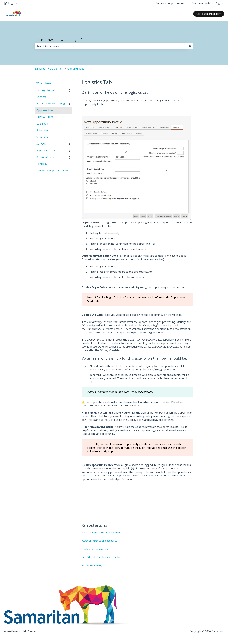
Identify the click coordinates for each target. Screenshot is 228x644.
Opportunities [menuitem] (45, 110)
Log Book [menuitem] (42, 124)
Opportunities (76, 69)
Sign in (220, 3)
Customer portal (201, 3)
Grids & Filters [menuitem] (45, 117)
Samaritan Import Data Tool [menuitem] (53, 171)
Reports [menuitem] (41, 97)
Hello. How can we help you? (59, 40)
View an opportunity (92, 565)
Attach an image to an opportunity (99, 541)
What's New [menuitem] (44, 83)
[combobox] (111, 46)
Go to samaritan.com (209, 14)
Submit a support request (171, 3)
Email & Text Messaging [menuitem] (51, 104)
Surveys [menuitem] (41, 144)
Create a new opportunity (95, 549)
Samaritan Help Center (48, 69)
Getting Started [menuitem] (46, 90)
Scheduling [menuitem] (43, 130)
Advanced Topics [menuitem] (46, 157)
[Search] (190, 46)
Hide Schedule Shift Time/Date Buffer (101, 557)
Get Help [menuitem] (42, 164)
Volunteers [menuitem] (43, 137)
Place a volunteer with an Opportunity (101, 533)
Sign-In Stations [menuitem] (46, 150)
